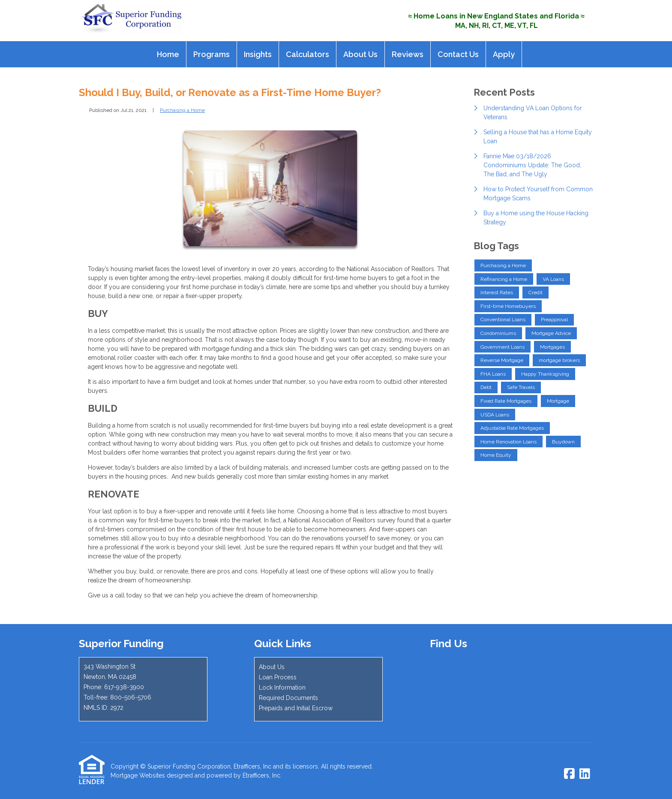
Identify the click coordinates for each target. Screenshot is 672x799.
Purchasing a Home (182, 110)
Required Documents (288, 698)
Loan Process (278, 677)
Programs (211, 54)
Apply (504, 54)
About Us (360, 54)
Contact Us (458, 54)
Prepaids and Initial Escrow (296, 708)
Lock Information (282, 687)
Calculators (307, 54)
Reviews (408, 54)
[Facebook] (569, 774)
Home (168, 54)
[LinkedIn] (585, 774)
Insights (258, 54)
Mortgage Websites (138, 775)
